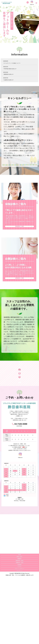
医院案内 (19, 626)
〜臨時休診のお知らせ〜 (8, 74)
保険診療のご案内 (19, 228)
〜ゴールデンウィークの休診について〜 (12, 63)
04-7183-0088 (21, 491)
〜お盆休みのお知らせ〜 (8, 80)
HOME (19, 622)
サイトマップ (19, 638)
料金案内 (19, 632)
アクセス (19, 634)
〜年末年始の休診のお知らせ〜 (10, 69)
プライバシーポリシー (19, 636)
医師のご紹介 (19, 624)
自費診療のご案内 (19, 284)
